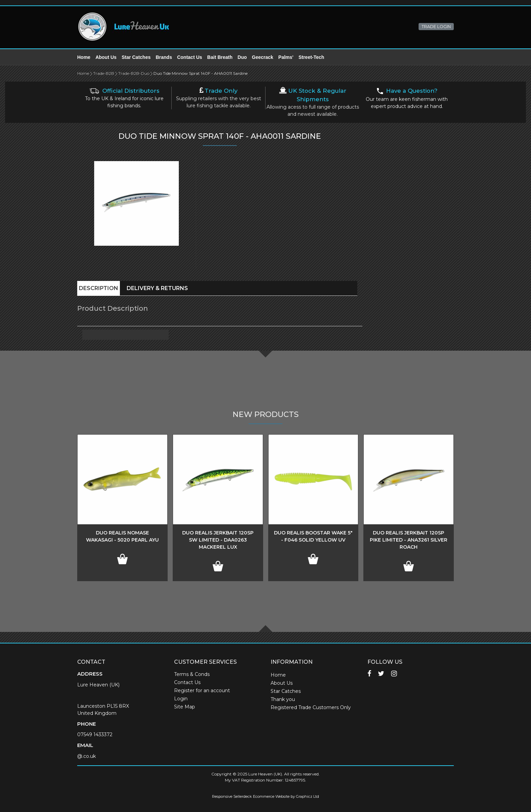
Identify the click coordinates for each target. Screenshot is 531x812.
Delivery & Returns (157, 288)
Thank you (283, 699)
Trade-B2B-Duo (134, 73)
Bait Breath (220, 57)
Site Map (185, 707)
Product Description (113, 308)
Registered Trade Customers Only (311, 707)
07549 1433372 (95, 734)
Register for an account (202, 690)
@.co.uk (87, 756)
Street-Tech (311, 57)
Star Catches (136, 57)
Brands (164, 57)
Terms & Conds (192, 674)
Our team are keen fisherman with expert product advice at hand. (407, 99)
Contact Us (190, 57)
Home (84, 57)
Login (181, 699)
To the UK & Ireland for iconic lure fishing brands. (124, 98)
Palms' (286, 57)
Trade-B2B (104, 73)
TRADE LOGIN (436, 27)
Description (99, 288)
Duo (242, 57)
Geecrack (263, 57)
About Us (106, 57)
